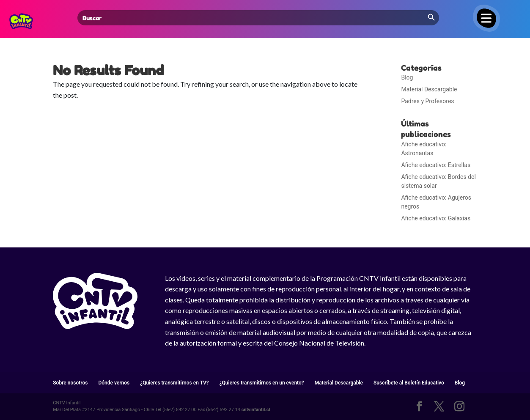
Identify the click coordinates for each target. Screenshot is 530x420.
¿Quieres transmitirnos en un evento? (262, 383)
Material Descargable (429, 89)
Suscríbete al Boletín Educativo (409, 383)
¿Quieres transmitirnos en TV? (174, 383)
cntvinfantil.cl (256, 410)
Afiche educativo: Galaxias (436, 218)
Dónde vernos (114, 383)
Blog (407, 77)
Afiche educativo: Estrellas (436, 165)
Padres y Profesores (427, 101)
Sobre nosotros (70, 383)
